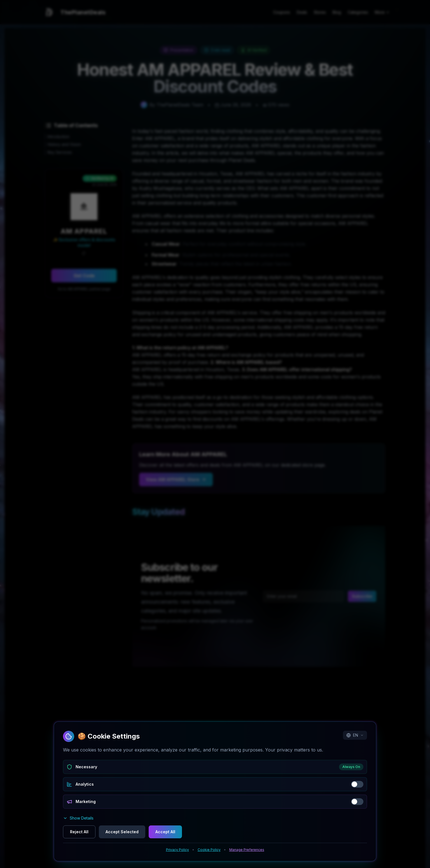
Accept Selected (122, 832)
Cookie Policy (209, 850)
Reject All (79, 832)
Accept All (165, 832)
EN (355, 735)
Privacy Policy (177, 850)
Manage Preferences (247, 850)
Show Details (78, 818)
